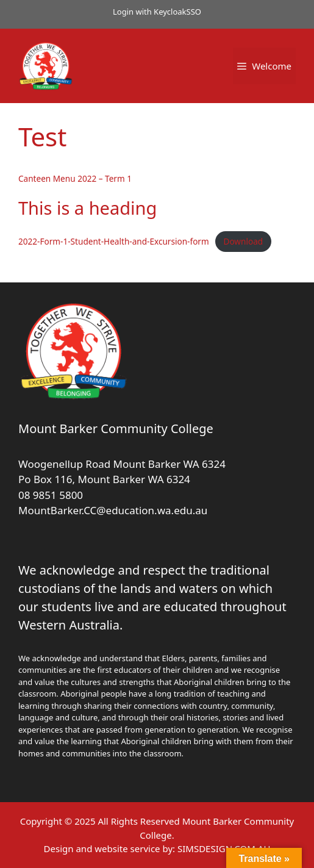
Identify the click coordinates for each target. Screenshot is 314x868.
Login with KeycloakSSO (157, 12)
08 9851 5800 (51, 495)
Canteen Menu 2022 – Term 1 (75, 178)
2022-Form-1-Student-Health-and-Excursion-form (114, 241)
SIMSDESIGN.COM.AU (224, 848)
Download (243, 241)
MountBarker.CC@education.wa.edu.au (113, 510)
